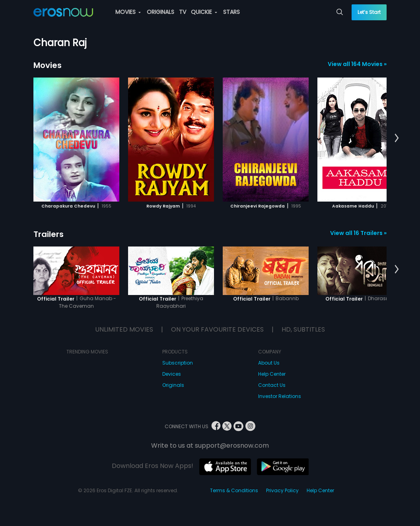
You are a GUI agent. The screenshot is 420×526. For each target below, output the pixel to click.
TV (183, 12)
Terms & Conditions (234, 490)
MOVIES (128, 12)
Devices (172, 374)
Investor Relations (280, 396)
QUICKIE (204, 12)
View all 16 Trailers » (358, 233)
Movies (48, 65)
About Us (269, 363)
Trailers (49, 234)
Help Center (272, 374)
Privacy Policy (282, 490)
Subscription (178, 363)
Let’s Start (369, 12)
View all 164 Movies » (357, 64)
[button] (397, 138)
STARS (231, 12)
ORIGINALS (160, 12)
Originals (173, 385)
